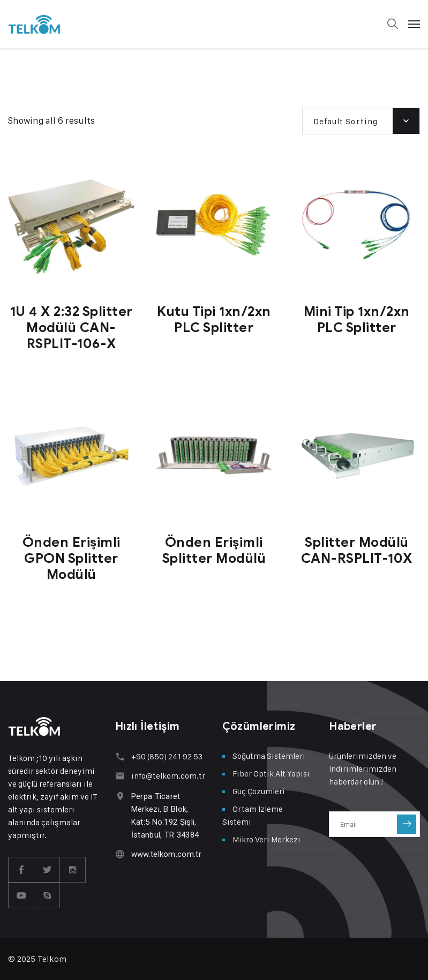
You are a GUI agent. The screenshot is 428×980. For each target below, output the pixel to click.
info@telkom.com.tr (168, 776)
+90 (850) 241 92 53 (167, 756)
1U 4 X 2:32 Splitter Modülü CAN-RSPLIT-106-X (72, 327)
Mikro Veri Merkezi (266, 839)
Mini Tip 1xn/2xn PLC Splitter (357, 319)
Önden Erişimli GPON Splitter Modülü (72, 558)
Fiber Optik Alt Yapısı (271, 774)
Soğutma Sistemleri (269, 756)
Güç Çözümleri (259, 791)
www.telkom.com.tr (166, 854)
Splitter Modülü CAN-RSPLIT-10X (357, 550)
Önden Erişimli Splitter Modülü (214, 550)
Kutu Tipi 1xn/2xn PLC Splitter (214, 319)
